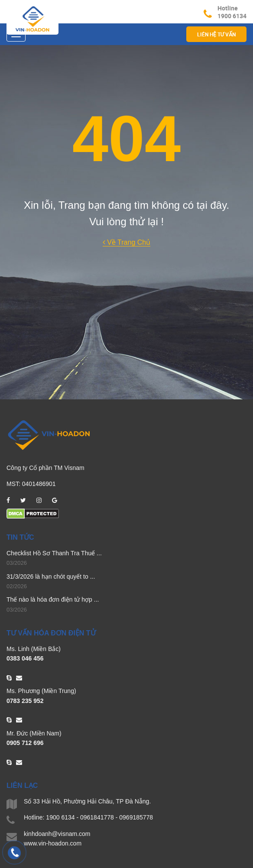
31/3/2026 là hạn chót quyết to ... (51, 577)
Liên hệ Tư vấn (216, 34)
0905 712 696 (25, 743)
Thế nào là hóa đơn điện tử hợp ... (53, 599)
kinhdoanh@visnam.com (57, 834)
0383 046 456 (25, 658)
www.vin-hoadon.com (53, 843)
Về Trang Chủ (126, 242)
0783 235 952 (25, 701)
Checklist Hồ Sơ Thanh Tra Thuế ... (54, 553)
